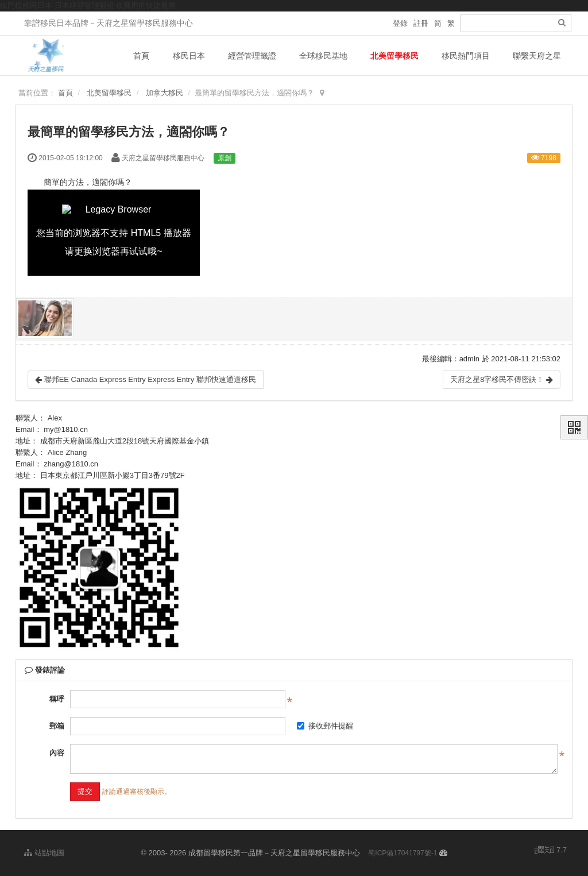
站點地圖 (44, 853)
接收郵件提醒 (325, 726)
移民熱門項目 (466, 56)
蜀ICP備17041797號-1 (403, 853)
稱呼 (57, 699)
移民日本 (189, 56)
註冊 (421, 23)
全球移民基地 (323, 56)
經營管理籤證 (252, 56)
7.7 (551, 851)
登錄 (400, 23)
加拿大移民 (165, 93)
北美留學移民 (394, 56)
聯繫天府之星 (537, 56)
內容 (57, 753)
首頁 (141, 56)
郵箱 (57, 726)
